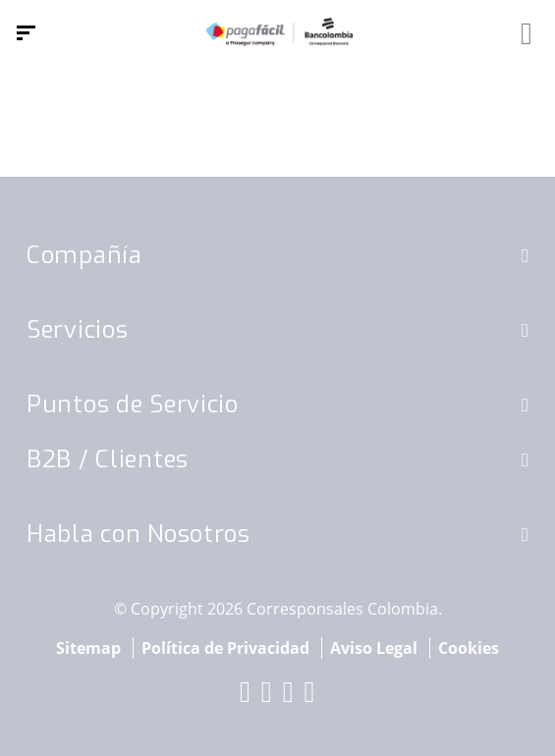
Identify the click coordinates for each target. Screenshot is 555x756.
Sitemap (88, 648)
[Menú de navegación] (26, 33)
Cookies (469, 648)
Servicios (77, 330)
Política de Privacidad (225, 648)
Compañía (84, 255)
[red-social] (246, 697)
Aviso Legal (374, 648)
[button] (525, 255)
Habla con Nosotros (139, 534)
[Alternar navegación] (520, 33)
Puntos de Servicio (133, 405)
